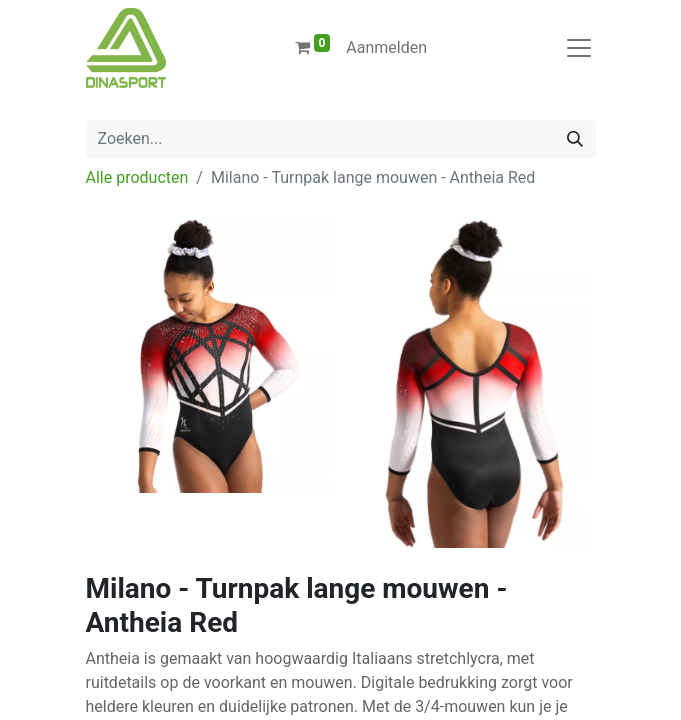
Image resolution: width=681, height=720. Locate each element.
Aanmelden (386, 47)
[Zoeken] (575, 139)
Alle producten (137, 177)
